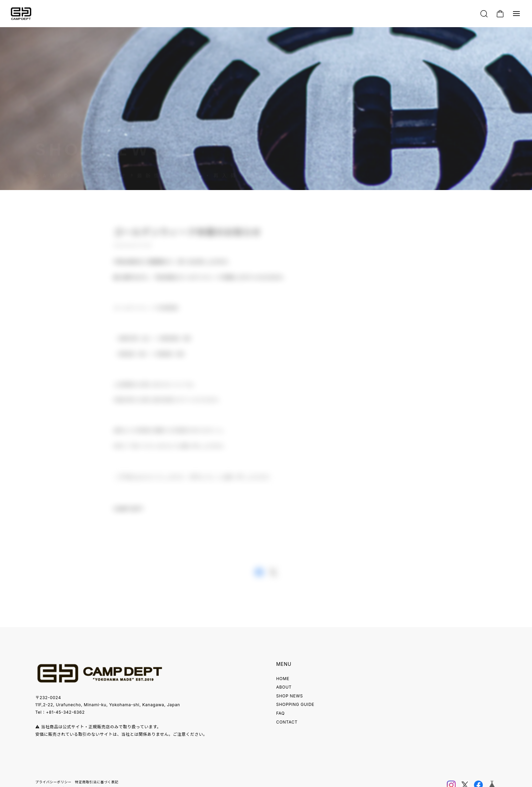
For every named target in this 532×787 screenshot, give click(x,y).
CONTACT (287, 722)
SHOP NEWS (290, 696)
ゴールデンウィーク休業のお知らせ (187, 235)
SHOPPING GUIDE (295, 704)
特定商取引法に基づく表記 (97, 782)
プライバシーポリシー (53, 782)
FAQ (280, 713)
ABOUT (284, 687)
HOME (283, 679)
